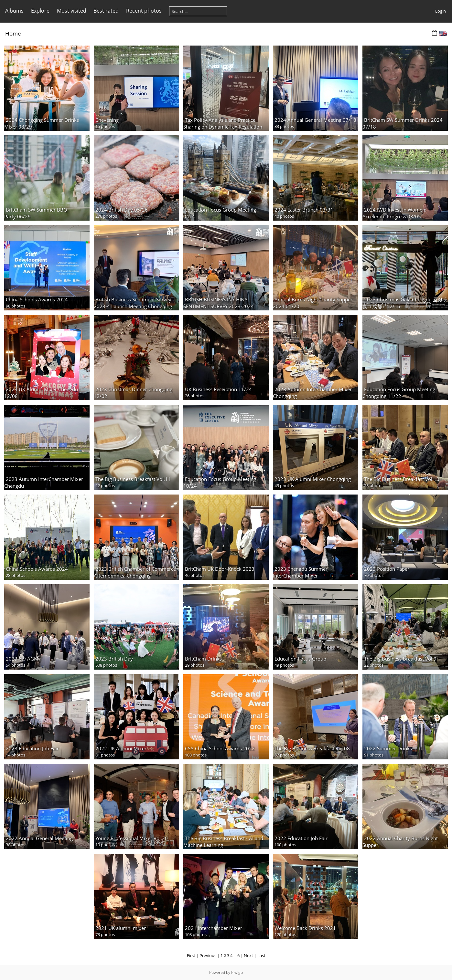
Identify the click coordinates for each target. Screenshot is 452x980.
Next (248, 955)
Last (261, 955)
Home (13, 33)
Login (441, 11)
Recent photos (144, 11)
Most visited (72, 11)
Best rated (106, 11)
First (191, 955)
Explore (40, 11)
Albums (14, 11)
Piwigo (237, 972)
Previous (208, 955)
